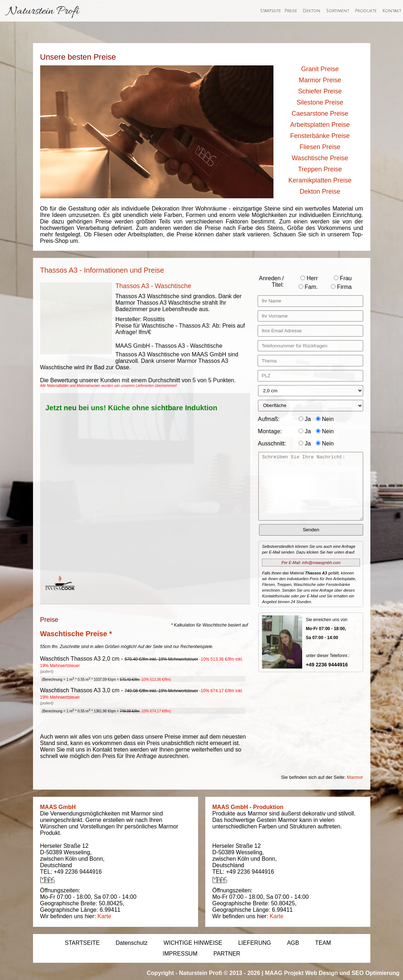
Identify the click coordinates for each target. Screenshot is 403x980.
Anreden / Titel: (271, 281)
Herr (309, 278)
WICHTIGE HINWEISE (193, 943)
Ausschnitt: (272, 443)
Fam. (308, 287)
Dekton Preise (320, 191)
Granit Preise (320, 69)
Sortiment (338, 11)
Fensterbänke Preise (320, 136)
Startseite (271, 11)
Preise (291, 11)
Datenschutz (132, 943)
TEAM (323, 943)
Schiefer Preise (320, 91)
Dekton (312, 11)
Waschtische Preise (320, 158)
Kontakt (392, 11)
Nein (325, 419)
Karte (104, 916)
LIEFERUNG (255, 943)
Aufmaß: (269, 419)
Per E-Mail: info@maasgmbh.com (311, 563)
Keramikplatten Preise (320, 180)
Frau (343, 278)
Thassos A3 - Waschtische (153, 286)
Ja (305, 419)
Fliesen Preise (320, 147)
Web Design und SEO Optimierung (352, 973)
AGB (293, 943)
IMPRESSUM (180, 954)
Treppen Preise (320, 169)
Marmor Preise (320, 80)
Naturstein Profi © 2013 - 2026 (220, 973)
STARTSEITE (82, 943)
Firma (341, 287)
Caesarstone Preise (320, 114)
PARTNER (227, 954)
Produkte (366, 11)
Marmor (355, 777)
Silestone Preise (320, 102)
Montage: (270, 431)
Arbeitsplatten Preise (320, 125)
